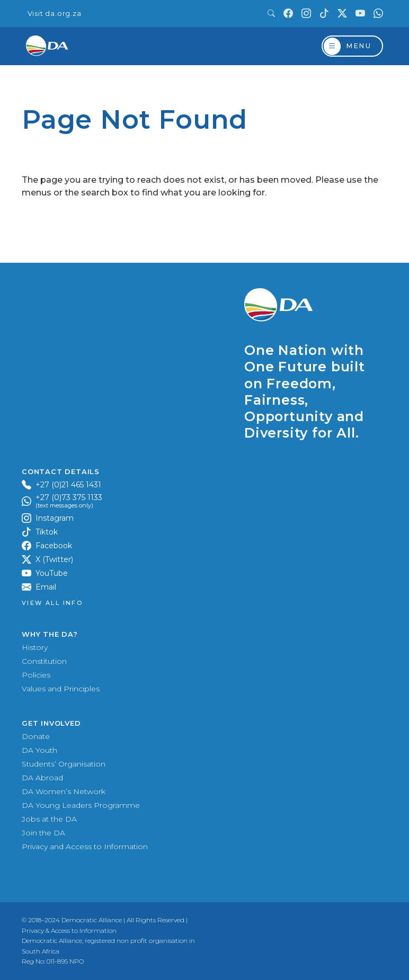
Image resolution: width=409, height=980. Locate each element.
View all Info (52, 603)
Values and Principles (61, 689)
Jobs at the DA (49, 819)
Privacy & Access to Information (69, 930)
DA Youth (39, 750)
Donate (36, 736)
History (35, 647)
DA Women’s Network (64, 791)
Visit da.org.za (55, 14)
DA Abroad (42, 778)
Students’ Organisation (64, 764)
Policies (36, 675)
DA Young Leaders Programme (81, 805)
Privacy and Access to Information (85, 847)
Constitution (44, 661)
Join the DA (43, 833)
